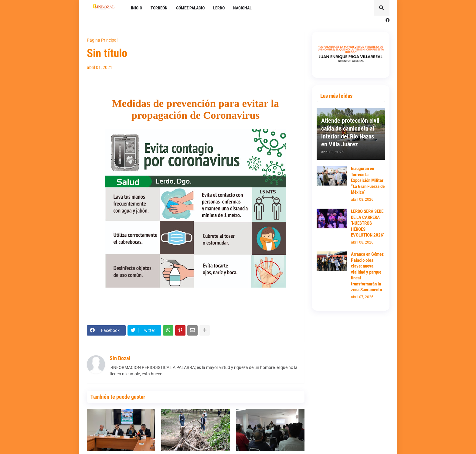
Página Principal (102, 40)
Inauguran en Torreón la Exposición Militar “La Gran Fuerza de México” (368, 180)
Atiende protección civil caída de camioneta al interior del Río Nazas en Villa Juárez (350, 132)
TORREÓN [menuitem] (159, 8)
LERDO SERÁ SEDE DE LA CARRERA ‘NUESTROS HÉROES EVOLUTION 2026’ (367, 223)
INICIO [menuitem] (136, 8)
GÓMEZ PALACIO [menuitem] (190, 8)
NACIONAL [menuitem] (242, 8)
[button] (382, 8)
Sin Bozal (120, 358)
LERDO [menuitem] (219, 8)
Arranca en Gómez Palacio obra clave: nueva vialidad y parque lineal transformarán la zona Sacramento (367, 272)
